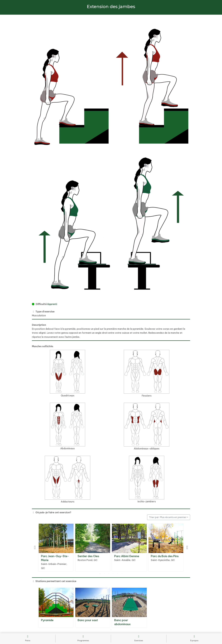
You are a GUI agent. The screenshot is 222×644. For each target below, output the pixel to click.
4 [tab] (113, 574)
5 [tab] (118, 574)
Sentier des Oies (88, 556)
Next (187, 548)
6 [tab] (122, 574)
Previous (35, 548)
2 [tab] (104, 574)
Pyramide (47, 620)
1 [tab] (100, 574)
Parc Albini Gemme (127, 556)
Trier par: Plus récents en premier (168, 517)
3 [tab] (109, 574)
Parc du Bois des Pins (165, 556)
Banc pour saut (88, 620)
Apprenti (52, 304)
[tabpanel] (56, 548)
